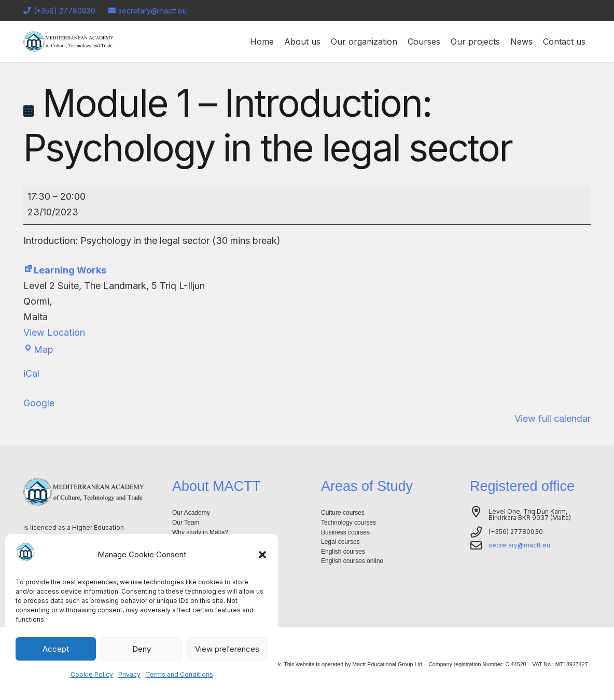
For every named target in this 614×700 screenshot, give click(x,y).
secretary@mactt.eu (519, 545)
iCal (31, 373)
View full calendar (553, 418)
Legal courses (340, 542)
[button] (262, 555)
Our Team (186, 523)
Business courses (345, 532)
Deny (142, 649)
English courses (343, 552)
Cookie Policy (92, 674)
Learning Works (65, 270)
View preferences (227, 649)
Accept (56, 649)
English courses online (352, 561)
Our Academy (191, 513)
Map (38, 349)
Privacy (129, 674)
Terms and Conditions (179, 674)
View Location (54, 332)
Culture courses (343, 513)
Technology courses (348, 523)
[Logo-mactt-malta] (68, 42)
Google (39, 403)
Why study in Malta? (200, 532)
